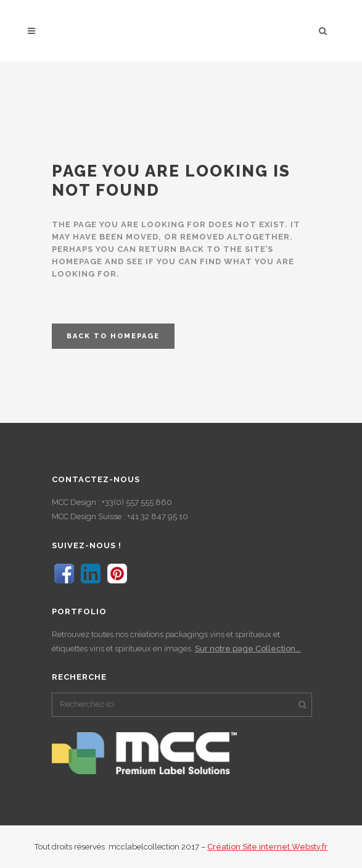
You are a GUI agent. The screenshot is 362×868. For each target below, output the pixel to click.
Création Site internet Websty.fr (267, 847)
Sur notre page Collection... (248, 649)
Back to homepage (113, 336)
